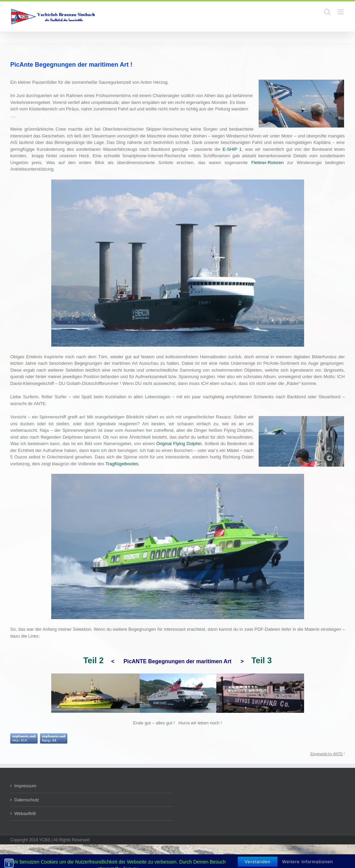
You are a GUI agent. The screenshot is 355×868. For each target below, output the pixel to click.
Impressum (25, 786)
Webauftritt (25, 813)
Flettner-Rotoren (267, 163)
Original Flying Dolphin (179, 444)
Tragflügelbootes (122, 464)
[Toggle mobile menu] (341, 12)
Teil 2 (94, 660)
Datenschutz (27, 800)
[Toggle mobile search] (327, 12)
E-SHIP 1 (232, 149)
